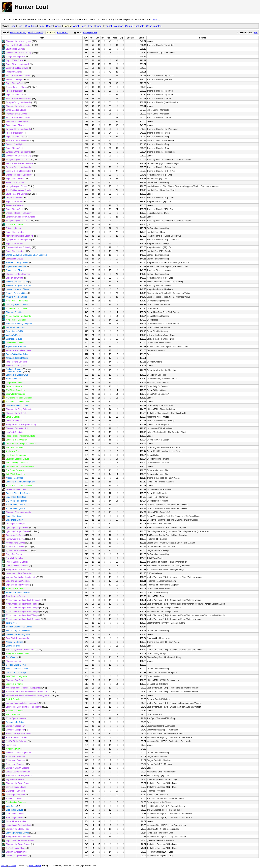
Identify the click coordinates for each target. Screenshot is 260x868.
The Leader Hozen (161, 305)
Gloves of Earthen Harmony (18, 274)
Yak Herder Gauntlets (15, 327)
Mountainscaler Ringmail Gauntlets (21, 444)
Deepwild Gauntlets (14, 383)
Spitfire (156, 455)
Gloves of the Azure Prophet (18, 783)
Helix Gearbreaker (174, 810)
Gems (129, 26)
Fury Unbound (160, 375)
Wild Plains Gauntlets (15, 390)
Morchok (163, 757)
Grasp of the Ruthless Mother (19, 45)
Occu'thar (183, 535)
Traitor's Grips (12, 657)
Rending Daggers (161, 301)
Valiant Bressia (218, 615)
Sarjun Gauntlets (13, 417)
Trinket (108, 26)
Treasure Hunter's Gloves (17, 405)
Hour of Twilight (154, 776)
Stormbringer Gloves (15, 814)
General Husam (178, 623)
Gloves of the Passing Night (18, 634)
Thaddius (168, 489)
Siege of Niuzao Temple (157, 293)
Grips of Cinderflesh (14, 83)
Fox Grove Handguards (16, 455)
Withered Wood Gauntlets (17, 308)
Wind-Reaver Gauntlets (16, 320)
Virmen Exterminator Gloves (18, 592)
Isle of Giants (153, 110)
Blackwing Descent (155, 531)
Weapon (119, 26)
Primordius (173, 102)
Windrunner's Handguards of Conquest (23, 600)
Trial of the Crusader (156, 783)
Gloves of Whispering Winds (18, 512)
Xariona (161, 350)
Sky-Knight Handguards (16, 501)
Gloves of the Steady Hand (17, 829)
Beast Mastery (18, 32)
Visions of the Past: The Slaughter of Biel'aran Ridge (176, 516)
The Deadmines (154, 810)
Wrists (58, 26)
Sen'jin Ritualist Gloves (16, 787)
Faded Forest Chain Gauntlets (19, 486)
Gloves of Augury (13, 661)
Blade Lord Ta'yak (172, 163)
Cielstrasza (169, 840)
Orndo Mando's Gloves (16, 110)
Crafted (150, 182)
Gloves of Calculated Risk (17, 428)
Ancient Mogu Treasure (178, 263)
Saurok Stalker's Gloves (16, 87)
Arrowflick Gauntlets (15, 558)
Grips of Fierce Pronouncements (20, 840)
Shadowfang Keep (155, 657)
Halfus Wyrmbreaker (178, 562)
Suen (171, 79)
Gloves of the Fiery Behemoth (19, 409)
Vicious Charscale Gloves (17, 669)
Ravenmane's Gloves (15, 205)
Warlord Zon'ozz (167, 543)
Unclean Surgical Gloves (16, 852)
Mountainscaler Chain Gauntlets (20, 467)
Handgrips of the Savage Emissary (21, 425)
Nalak (164, 141)
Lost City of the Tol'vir (156, 623)
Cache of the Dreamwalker (181, 737)
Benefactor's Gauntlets (16, 489)
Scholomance (153, 282)
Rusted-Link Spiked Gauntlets (19, 734)
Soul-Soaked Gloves (15, 49)
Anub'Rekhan (170, 772)
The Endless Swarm (162, 343)
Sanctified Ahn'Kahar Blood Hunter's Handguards (27, 692)
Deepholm (151, 350)
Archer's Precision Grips (16, 293)
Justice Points (159, 528)
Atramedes (204, 531)
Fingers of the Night (14, 79)
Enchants (139, 26)
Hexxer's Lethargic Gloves (17, 263)
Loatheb (168, 524)
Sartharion (179, 798)
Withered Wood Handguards (18, 316)
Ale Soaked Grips (13, 379)
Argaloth (183, 528)
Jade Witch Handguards (16, 676)
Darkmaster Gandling (173, 282)
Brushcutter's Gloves (15, 270)
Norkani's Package (169, 779)
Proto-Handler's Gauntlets (17, 562)
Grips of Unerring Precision (18, 581)
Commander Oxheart (182, 160)
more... (156, 19)
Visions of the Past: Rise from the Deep (171, 505)
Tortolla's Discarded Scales (18, 493)
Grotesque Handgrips (15, 524)
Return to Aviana (161, 501)
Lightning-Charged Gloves (17, 528)
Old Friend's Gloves (14, 810)
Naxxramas (152, 428)
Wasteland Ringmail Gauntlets (19, 398)
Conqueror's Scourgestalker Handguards (24, 707)
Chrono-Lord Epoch (168, 673)
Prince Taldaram (166, 482)
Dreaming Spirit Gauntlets (17, 305)
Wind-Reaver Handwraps (17, 301)
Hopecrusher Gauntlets (16, 266)
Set (256, 32)
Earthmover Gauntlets (15, 589)
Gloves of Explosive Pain (17, 282)
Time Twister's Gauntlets (16, 362)
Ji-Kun (171, 45)
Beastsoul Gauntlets (15, 711)
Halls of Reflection (155, 421)
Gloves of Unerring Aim (16, 366)
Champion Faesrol (172, 612)
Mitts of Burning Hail (15, 421)
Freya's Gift (165, 512)
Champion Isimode (172, 608)
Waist (76, 26)
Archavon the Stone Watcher (182, 577)
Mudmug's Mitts (13, 335)
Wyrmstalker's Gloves (15, 543)
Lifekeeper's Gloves (14, 259)
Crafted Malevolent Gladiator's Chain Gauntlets (26, 255)
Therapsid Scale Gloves (16, 114)
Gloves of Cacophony (15, 726)
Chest (49, 26)
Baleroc (164, 539)
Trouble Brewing (160, 331)
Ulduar (150, 409)
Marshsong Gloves (14, 339)
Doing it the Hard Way (163, 405)
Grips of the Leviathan (15, 179)
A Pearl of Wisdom (161, 699)
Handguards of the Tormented (19, 573)
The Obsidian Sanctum (157, 798)
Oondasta (164, 110)
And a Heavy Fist (161, 470)
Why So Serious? (161, 386)
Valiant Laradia (218, 604)
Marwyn (171, 421)
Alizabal (192, 543)
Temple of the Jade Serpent (159, 266)
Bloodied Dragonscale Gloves (19, 627)
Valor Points (158, 558)
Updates (12, 866)
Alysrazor (161, 791)
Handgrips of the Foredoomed (19, 570)
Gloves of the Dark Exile (16, 413)
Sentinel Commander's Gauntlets (20, 217)
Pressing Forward (161, 459)
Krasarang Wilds (154, 383)
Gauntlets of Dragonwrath (17, 375)
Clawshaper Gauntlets (15, 791)
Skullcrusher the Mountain (165, 370)
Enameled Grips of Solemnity (18, 175)
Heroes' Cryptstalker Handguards (20, 650)
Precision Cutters (13, 72)
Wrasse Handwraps (14, 478)
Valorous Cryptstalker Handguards (21, 577)
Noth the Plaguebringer (174, 570)
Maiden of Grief (166, 833)
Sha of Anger (169, 186)
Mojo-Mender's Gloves (16, 779)
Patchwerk (169, 428)
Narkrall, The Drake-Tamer (165, 379)
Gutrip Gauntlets (13, 715)
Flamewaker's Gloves (15, 535)
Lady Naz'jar (175, 478)
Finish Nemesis (160, 493)
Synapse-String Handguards (18, 102)
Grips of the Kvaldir (14, 516)
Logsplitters (11, 745)
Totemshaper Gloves (15, 125)
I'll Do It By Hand (161, 684)
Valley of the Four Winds (158, 335)
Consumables (154, 26)
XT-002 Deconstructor (170, 680)
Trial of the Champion (156, 413)
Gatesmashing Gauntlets (17, 463)
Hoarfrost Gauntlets (14, 432)
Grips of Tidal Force (14, 60)
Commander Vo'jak (181, 293)
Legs (84, 26)
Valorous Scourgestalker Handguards (22, 703)
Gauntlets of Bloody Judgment (19, 324)
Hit (84, 32)
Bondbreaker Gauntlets (16, 802)
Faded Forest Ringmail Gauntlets (20, 436)
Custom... (63, 32)
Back (41, 26)
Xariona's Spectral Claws (17, 358)
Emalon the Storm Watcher (181, 703)
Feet (91, 26)
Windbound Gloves (14, 749)
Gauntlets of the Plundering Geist (20, 482)
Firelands (151, 539)
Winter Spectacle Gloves (16, 718)
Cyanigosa (164, 425)
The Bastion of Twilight (157, 562)
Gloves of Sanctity (14, 312)
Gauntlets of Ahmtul (14, 684)
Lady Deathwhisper (178, 825)
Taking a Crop (159, 390)
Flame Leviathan (167, 409)
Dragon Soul (152, 543)
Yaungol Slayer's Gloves (16, 160)
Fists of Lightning (13, 228)
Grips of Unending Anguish (17, 64)
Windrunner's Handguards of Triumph (22, 604)
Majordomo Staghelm (166, 581)
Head (13, 26)
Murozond (158, 362)
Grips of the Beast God (16, 497)
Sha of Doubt (182, 266)
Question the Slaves (162, 802)
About (4, 866)
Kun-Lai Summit (154, 186)
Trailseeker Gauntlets (15, 224)
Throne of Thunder (155, 45)
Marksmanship (36, 32)
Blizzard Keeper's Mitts (16, 821)
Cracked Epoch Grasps (16, 673)
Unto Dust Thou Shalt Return (166, 312)
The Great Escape (161, 440)
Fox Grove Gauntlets (15, 470)
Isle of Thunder (154, 141)
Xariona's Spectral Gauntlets (18, 350)
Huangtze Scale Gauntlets (17, 653)
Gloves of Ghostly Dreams (17, 768)
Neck (20, 26)
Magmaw (173, 531)
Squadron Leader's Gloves (17, 459)
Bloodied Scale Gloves (16, 665)
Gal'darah (164, 497)
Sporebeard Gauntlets (15, 757)
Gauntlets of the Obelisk (16, 440)
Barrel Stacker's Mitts (15, 331)
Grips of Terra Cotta (14, 202)
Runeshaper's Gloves (15, 596)
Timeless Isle (153, 53)
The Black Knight (179, 413)
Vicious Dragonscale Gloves (18, 631)
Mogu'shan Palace (155, 263)
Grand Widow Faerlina (174, 734)
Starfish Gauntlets (14, 699)
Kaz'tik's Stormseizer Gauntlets (19, 163)
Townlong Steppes (155, 160)
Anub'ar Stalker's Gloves (16, 737)
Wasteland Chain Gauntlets (18, 402)
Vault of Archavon (155, 577)
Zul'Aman (151, 779)
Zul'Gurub (151, 573)
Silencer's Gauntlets (14, 447)
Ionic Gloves (11, 623)
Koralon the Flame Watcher (182, 600)
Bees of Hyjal (35, 866)
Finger (99, 26)
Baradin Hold (172, 528)
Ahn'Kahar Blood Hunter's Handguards (23, 688)
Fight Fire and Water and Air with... (168, 447)
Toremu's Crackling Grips (17, 354)
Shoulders (31, 26)
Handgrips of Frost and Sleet (18, 825)
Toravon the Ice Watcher (180, 688)
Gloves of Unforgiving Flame (18, 753)
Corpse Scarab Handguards (18, 772)
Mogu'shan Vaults (155, 175)
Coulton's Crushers (14, 369)
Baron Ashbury (175, 657)
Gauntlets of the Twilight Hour (19, 776)
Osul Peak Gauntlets (15, 343)
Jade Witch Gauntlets (15, 474)
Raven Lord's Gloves (15, 182)
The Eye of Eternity (155, 718)
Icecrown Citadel (154, 737)
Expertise (92, 32)
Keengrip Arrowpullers (15, 57)
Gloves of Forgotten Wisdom (18, 286)
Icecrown (199, 604)
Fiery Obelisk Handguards (17, 638)
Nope (156, 308)
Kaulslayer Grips (13, 451)
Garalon (168, 251)
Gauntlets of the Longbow (17, 121)
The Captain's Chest (177, 432)
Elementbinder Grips (15, 722)
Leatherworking (162, 182)
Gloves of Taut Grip (14, 680)
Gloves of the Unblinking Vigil (19, 41)
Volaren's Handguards (15, 505)
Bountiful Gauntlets (14, 798)
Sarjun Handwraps (14, 386)
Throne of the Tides (155, 478)
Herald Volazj (165, 638)
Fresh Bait (158, 715)
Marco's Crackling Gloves (17, 68)
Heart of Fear (153, 163)
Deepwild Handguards (15, 394)
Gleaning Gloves (13, 646)
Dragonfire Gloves (14, 554)
